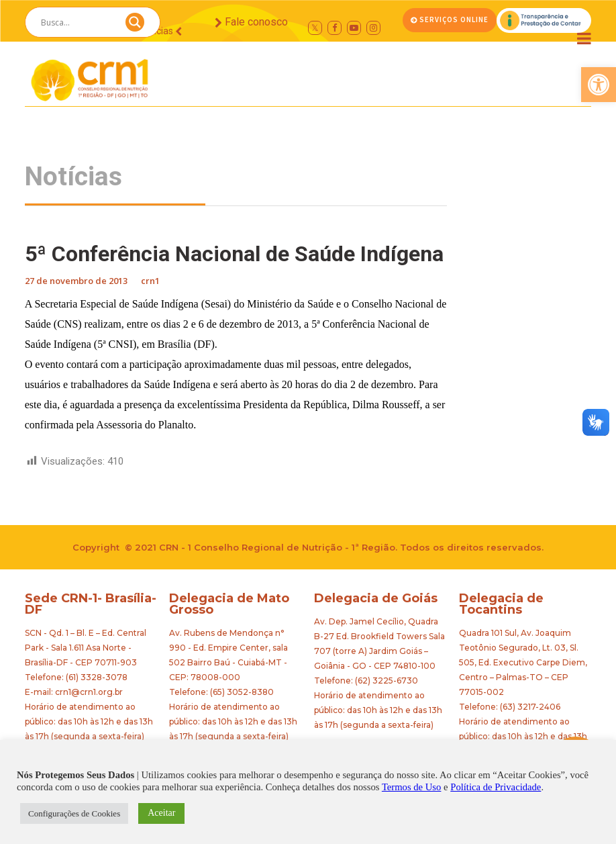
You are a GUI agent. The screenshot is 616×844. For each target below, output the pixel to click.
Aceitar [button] (161, 813)
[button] (599, 85)
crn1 (150, 281)
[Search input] (76, 22)
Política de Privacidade (496, 787)
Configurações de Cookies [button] (74, 813)
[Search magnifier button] (135, 26)
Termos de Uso (412, 787)
